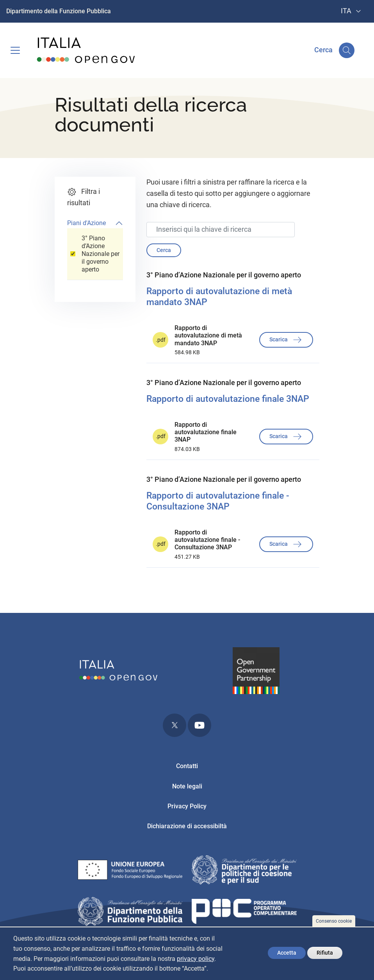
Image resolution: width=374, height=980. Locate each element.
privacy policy (196, 959)
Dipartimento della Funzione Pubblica (59, 11)
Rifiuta (325, 953)
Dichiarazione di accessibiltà (187, 826)
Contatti (187, 766)
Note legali (187, 786)
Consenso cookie (334, 921)
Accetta (287, 953)
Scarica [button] (286, 340)
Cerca (164, 250)
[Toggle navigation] (15, 50)
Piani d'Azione (86, 223)
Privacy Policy (187, 806)
